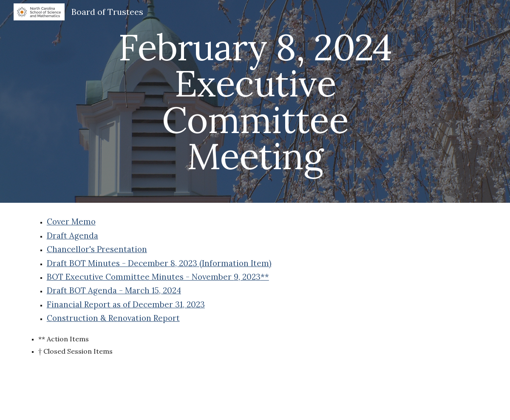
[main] (255, 101)
